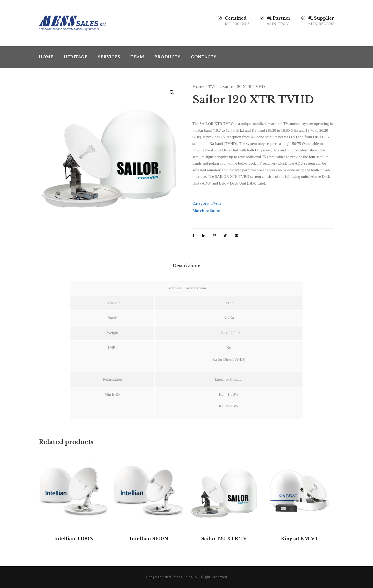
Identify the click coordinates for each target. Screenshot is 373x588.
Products (167, 57)
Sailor (215, 211)
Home (46, 57)
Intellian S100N (149, 539)
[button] (172, 92)
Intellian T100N (74, 539)
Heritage (76, 57)
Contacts (204, 57)
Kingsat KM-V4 (299, 539)
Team (137, 57)
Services (109, 57)
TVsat (213, 87)
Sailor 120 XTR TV (224, 539)
